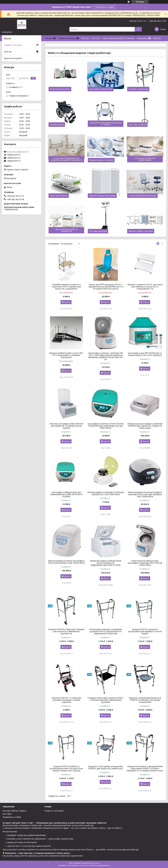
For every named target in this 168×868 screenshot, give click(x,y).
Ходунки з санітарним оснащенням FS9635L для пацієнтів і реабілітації (106, 767)
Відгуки (157, 38)
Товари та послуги (67, 38)
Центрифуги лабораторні (101, 89)
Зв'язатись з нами (104, 7)
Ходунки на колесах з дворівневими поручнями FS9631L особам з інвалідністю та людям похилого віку (145, 768)
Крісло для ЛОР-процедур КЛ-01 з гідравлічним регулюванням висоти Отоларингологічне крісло (106, 287)
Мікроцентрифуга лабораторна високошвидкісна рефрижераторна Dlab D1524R (106, 563)
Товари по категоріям (54, 811)
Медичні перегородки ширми (102, 196)
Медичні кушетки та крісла (101, 160)
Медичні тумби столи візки (141, 231)
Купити (67, 302)
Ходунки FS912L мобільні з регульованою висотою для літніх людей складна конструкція (66, 768)
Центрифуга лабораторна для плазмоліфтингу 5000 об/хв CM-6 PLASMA (66, 494)
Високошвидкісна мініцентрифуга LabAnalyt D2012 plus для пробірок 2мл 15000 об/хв (145, 494)
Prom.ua (97, 863)
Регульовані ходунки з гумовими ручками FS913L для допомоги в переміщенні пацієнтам (106, 631)
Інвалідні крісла (57, 125)
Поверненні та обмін (12, 817)
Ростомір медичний (98, 231)
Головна (49, 38)
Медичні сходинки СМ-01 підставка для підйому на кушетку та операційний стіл (145, 287)
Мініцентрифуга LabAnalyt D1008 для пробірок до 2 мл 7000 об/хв (106, 493)
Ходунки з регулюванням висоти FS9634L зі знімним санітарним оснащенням (145, 700)
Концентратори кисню (60, 89)
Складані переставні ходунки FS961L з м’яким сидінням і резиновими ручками (106, 700)
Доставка (7, 814)
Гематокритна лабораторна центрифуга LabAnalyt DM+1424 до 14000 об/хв (145, 563)
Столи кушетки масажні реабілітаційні (145, 159)
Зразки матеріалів (13, 58)
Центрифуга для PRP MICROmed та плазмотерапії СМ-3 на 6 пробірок (145, 354)
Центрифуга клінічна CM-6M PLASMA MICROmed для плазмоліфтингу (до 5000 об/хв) (106, 426)
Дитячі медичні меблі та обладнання (66, 230)
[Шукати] (138, 29)
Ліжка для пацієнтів (59, 196)
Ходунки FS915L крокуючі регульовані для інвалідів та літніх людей (145, 631)
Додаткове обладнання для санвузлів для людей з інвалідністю (66, 159)
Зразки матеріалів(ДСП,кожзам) (118, 38)
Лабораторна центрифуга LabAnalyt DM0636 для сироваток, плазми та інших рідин (145, 426)
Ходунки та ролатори (138, 89)
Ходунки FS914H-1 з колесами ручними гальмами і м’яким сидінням (66, 700)
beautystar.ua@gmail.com (18, 152)
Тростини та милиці (137, 125)
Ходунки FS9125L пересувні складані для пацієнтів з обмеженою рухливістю (66, 631)
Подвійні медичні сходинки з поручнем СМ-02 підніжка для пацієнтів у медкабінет (66, 287)
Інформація (142, 38)
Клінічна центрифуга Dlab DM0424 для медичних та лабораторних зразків (66, 426)
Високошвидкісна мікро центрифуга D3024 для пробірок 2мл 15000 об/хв (66, 562)
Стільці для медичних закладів (142, 196)
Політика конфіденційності (99, 865)
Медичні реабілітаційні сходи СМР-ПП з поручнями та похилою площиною (66, 355)
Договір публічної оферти (15, 811)
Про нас (85, 38)
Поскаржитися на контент (78, 865)
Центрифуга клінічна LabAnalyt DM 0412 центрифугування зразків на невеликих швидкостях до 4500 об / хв (106, 356)
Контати (96, 38)
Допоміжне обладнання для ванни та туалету (106, 124)
